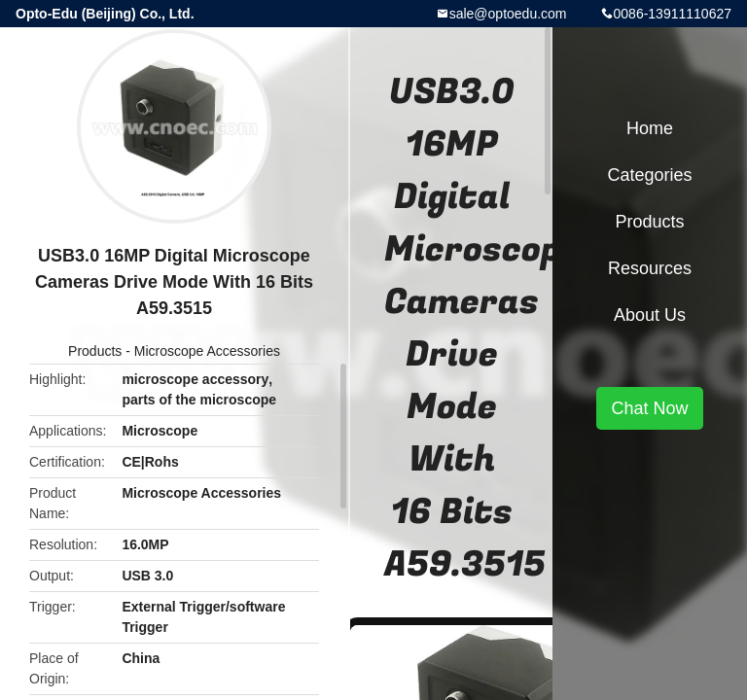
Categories (649, 175)
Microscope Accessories (207, 351)
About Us (650, 315)
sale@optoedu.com (508, 14)
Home (650, 128)
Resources (650, 268)
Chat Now (649, 408)
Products (95, 351)
